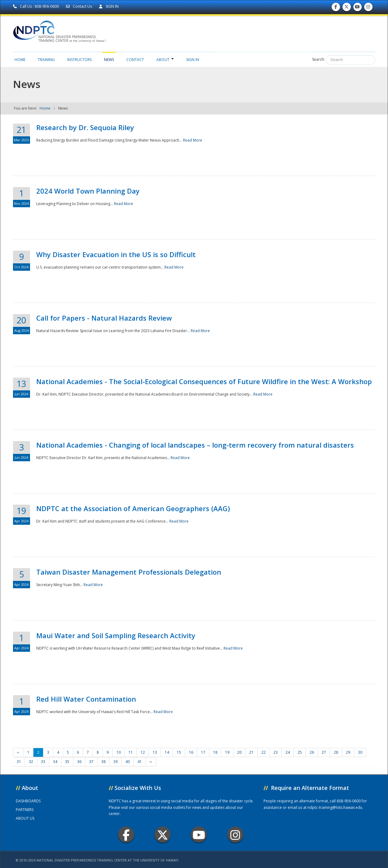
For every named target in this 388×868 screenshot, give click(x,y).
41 (140, 762)
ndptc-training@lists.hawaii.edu (335, 807)
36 (79, 762)
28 (336, 752)
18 (215, 752)
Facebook (126, 835)
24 (288, 752)
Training (46, 60)
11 (131, 752)
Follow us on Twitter (347, 8)
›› (151, 762)
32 (31, 762)
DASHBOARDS (28, 801)
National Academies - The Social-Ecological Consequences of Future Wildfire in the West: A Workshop (204, 381)
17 (203, 752)
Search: (318, 59)
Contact (135, 60)
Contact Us (79, 6)
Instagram (235, 835)
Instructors (79, 60)
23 (276, 752)
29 (348, 752)
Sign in (193, 60)
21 (251, 752)
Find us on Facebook (336, 8)
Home (20, 60)
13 (155, 752)
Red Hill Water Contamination (86, 699)
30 (360, 752)
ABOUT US (25, 818)
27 (324, 752)
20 (239, 752)
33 (43, 762)
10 (119, 752)
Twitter (163, 835)
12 (143, 752)
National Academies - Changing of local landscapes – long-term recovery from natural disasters (195, 445)
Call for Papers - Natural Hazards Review (104, 318)
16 (191, 752)
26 (312, 752)
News (109, 60)
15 (179, 752)
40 (128, 762)
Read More (193, 140)
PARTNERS (25, 810)
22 (264, 752)
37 (91, 762)
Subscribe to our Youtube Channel (357, 8)
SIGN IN (109, 6)
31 (19, 762)
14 (167, 752)
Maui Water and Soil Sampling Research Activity (116, 635)
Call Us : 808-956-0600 (36, 6)
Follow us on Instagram (368, 8)
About (165, 60)
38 (103, 762)
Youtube (199, 835)
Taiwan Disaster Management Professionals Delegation (129, 572)
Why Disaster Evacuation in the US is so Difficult (116, 254)
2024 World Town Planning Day (88, 191)
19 (227, 752)
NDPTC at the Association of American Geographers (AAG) (133, 508)
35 (67, 762)
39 (116, 762)
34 (55, 762)
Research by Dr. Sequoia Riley (85, 127)
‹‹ (18, 752)
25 (300, 752)
